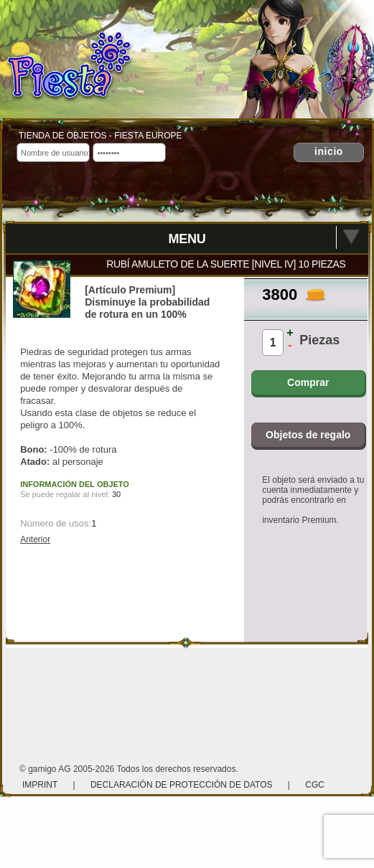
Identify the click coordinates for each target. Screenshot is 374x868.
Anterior (35, 539)
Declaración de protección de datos (182, 785)
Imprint (41, 785)
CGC (315, 785)
